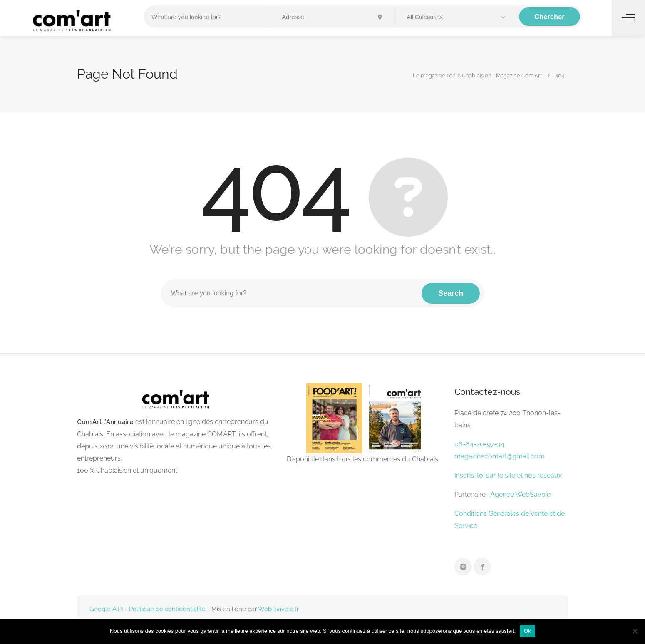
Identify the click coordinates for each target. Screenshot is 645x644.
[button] (457, 17)
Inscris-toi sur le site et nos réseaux (508, 475)
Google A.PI (106, 609)
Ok (527, 631)
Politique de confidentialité (167, 609)
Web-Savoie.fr (278, 609)
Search (451, 293)
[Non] (635, 631)
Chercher (549, 17)
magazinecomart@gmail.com (500, 456)
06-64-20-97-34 (479, 444)
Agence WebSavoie (521, 494)
